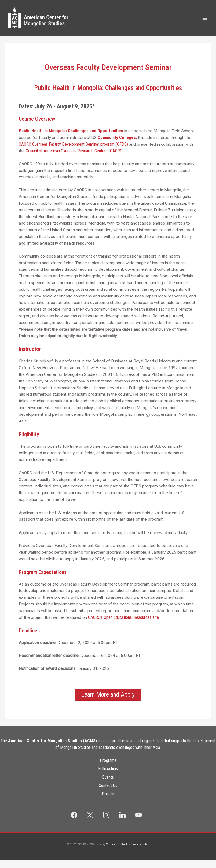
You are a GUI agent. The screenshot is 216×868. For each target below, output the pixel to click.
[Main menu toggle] (205, 23)
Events (108, 786)
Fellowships (108, 778)
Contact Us (108, 794)
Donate (108, 802)
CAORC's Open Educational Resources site (123, 627)
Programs (108, 770)
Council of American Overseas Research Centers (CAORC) (75, 161)
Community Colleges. (117, 147)
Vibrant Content (116, 852)
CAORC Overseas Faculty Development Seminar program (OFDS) (73, 154)
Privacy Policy (141, 852)
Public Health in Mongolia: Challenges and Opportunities (71, 141)
